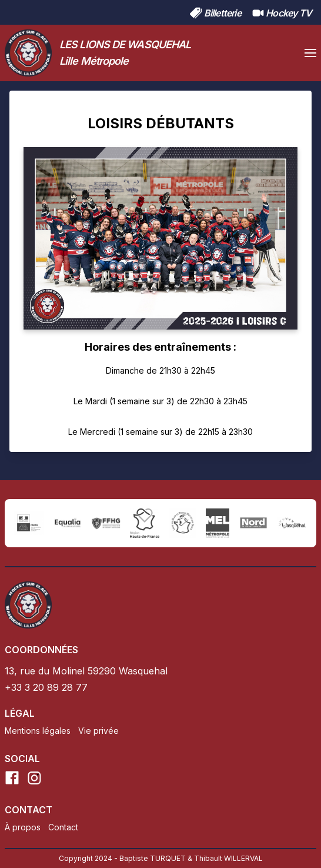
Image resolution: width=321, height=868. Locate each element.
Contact (63, 827)
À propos (23, 827)
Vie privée (98, 731)
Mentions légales (38, 731)
